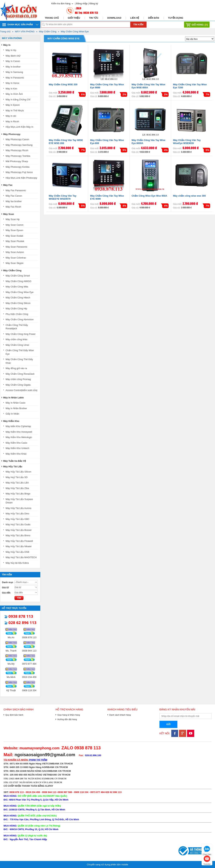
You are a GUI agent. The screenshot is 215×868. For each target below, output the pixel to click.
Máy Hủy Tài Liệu (13, 466)
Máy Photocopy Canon (17, 139)
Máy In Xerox (12, 83)
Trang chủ (52, 18)
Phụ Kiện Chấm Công (17, 314)
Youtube (207, 860)
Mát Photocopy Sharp (17, 161)
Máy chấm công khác (17, 339)
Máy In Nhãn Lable (13, 398)
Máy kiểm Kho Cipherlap (18, 426)
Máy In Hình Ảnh (14, 94)
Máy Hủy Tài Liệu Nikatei (19, 546)
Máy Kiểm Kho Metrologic (19, 437)
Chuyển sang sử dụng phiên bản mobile (107, 864)
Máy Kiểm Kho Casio (16, 443)
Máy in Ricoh (12, 121)
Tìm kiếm (138, 25)
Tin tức (94, 18)
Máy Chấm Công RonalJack (20, 374)
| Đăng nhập (81, 4)
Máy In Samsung (14, 72)
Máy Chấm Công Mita (17, 287)
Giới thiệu (74, 18)
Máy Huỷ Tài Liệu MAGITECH (21, 557)
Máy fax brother (14, 201)
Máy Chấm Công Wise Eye (75, 32)
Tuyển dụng (176, 18)
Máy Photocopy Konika (17, 167)
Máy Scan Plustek (15, 241)
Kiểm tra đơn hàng (61, 4)
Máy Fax (8, 185)
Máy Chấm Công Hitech (18, 298)
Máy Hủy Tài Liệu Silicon (18, 472)
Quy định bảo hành (14, 715)
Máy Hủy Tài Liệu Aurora (18, 508)
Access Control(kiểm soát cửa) (21, 390)
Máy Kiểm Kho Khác (16, 454)
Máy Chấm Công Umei (17, 345)
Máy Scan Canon (15, 225)
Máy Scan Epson (14, 230)
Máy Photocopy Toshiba (18, 156)
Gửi (168, 724)
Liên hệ (135, 18)
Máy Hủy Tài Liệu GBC (17, 519)
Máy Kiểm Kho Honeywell (19, 432)
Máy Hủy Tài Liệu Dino (17, 514)
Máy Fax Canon (14, 196)
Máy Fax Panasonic (16, 190)
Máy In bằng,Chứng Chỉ (18, 100)
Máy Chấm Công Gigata (18, 385)
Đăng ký (94, 4)
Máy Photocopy (12, 134)
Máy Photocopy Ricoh (17, 150)
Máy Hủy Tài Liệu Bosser (19, 530)
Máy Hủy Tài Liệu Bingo (18, 494)
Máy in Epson (13, 105)
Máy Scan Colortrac (16, 258)
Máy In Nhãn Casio (15, 403)
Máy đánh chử (13, 56)
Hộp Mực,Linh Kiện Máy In (19, 127)
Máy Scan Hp (13, 219)
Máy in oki (11, 116)
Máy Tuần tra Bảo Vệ (15, 461)
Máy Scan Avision (15, 252)
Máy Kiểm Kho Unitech (17, 448)
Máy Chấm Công (48, 32)
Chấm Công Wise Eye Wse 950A (149, 196)
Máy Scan (9, 214)
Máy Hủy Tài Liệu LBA (17, 483)
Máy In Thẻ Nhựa (15, 110)
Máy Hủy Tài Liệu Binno (18, 535)
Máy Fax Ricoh (13, 207)
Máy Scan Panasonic (16, 247)
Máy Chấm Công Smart (18, 276)
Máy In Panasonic (15, 78)
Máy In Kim (11, 89)
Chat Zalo (207, 850)
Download (114, 18)
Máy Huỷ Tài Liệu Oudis (18, 524)
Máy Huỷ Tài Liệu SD (17, 477)
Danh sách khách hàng (120, 715)
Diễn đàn (153, 18)
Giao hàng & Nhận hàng (69, 715)
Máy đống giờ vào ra (16, 368)
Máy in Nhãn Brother (16, 408)
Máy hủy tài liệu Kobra (17, 563)
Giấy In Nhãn (12, 414)
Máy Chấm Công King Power (21, 334)
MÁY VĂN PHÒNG (25, 32)
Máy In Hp (11, 50)
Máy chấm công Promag (18, 379)
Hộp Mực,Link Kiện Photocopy (21, 178)
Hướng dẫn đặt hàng (67, 719)
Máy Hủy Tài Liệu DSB (17, 552)
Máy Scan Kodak (14, 236)
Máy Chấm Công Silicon (18, 303)
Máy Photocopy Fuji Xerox (19, 172)
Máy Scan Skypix (15, 263)
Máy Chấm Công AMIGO (18, 281)
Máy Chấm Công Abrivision (20, 319)
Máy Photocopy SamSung (19, 145)
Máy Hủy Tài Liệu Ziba (17, 488)
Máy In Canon (13, 61)
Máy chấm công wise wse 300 (189, 196)
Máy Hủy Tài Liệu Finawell (19, 541)
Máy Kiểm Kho (11, 421)
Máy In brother (13, 67)
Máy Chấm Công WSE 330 (63, 84)
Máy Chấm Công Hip (16, 309)
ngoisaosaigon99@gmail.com (45, 755)
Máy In (7, 45)
